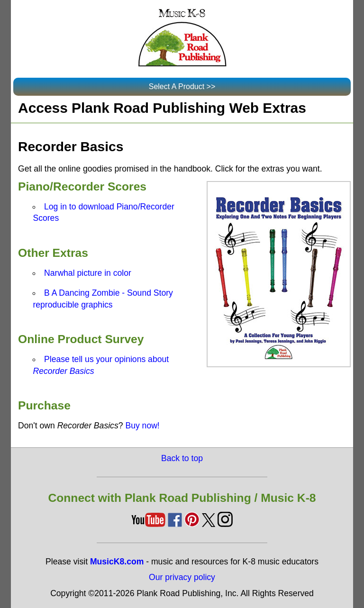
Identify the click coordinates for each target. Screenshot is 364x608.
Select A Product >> (182, 86)
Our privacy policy (182, 577)
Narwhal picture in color (88, 273)
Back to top (182, 458)
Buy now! (142, 426)
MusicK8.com (117, 562)
